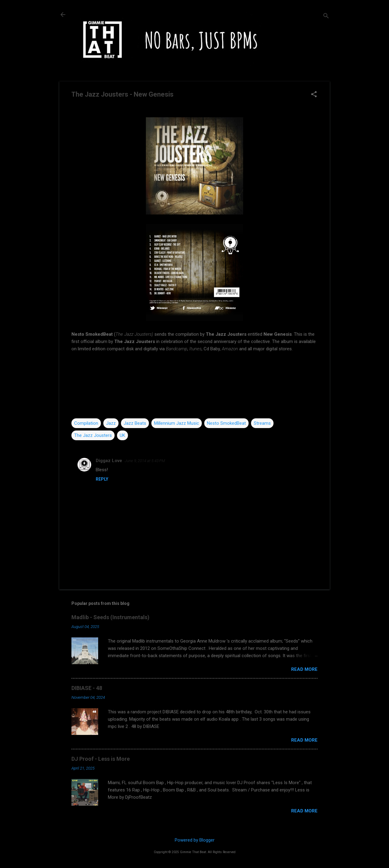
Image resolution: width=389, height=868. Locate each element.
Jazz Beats (135, 423)
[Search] (326, 17)
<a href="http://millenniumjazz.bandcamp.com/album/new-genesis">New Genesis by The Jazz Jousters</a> (194, 385)
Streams (262, 423)
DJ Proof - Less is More (101, 759)
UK (122, 435)
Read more (304, 669)
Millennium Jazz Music (177, 423)
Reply (102, 479)
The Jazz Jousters (93, 435)
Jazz (111, 423)
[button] (314, 95)
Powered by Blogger (195, 840)
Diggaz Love (109, 461)
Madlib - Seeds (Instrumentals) (110, 617)
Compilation (86, 423)
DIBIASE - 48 (87, 688)
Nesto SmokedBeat (226, 423)
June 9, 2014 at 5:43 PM (145, 461)
